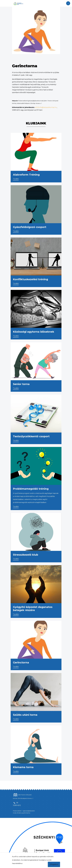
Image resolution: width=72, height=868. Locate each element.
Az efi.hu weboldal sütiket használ (25, 857)
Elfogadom (54, 864)
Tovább (16, 179)
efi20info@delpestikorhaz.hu (46, 107)
